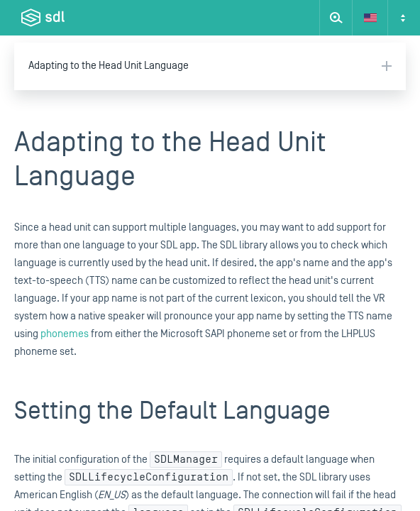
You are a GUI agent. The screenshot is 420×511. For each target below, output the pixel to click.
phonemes (65, 334)
